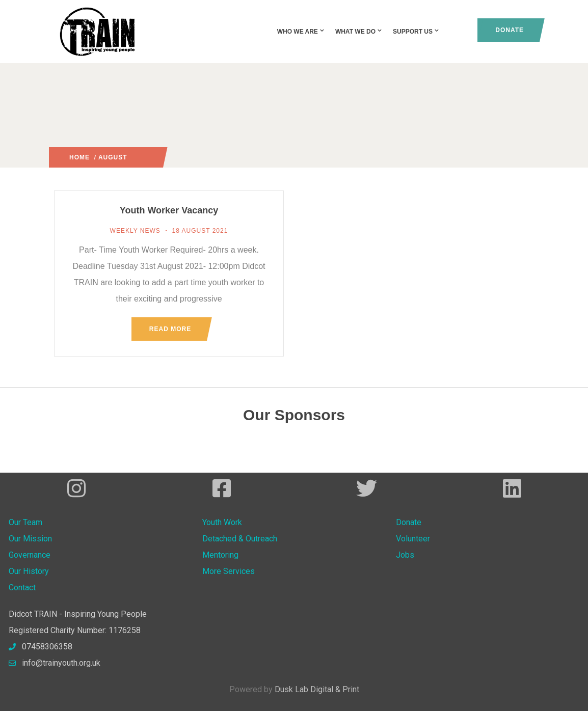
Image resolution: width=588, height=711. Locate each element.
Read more (170, 329)
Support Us (416, 32)
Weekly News (135, 231)
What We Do (359, 32)
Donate (510, 30)
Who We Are (301, 32)
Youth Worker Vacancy (169, 210)
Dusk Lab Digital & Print (317, 689)
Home (79, 157)
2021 (135, 157)
